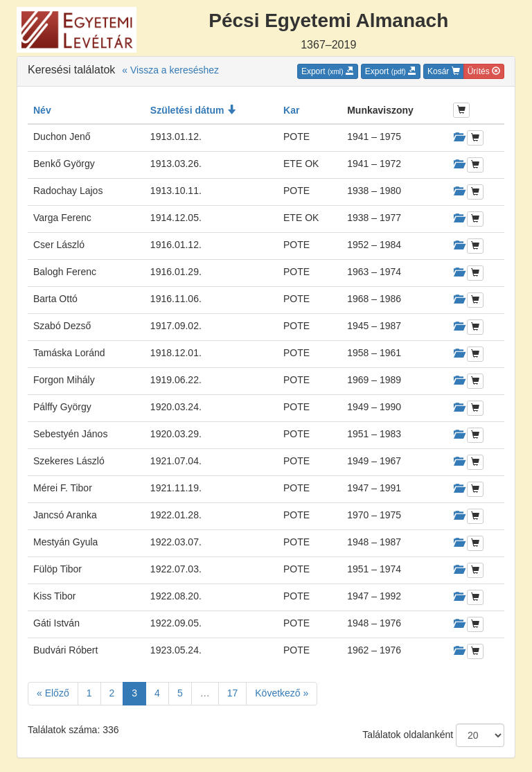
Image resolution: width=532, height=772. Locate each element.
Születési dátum (193, 110)
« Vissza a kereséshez (170, 70)
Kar (291, 110)
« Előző (53, 693)
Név (42, 110)
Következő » (282, 693)
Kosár (444, 71)
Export (328, 71)
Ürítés (484, 71)
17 (233, 693)
